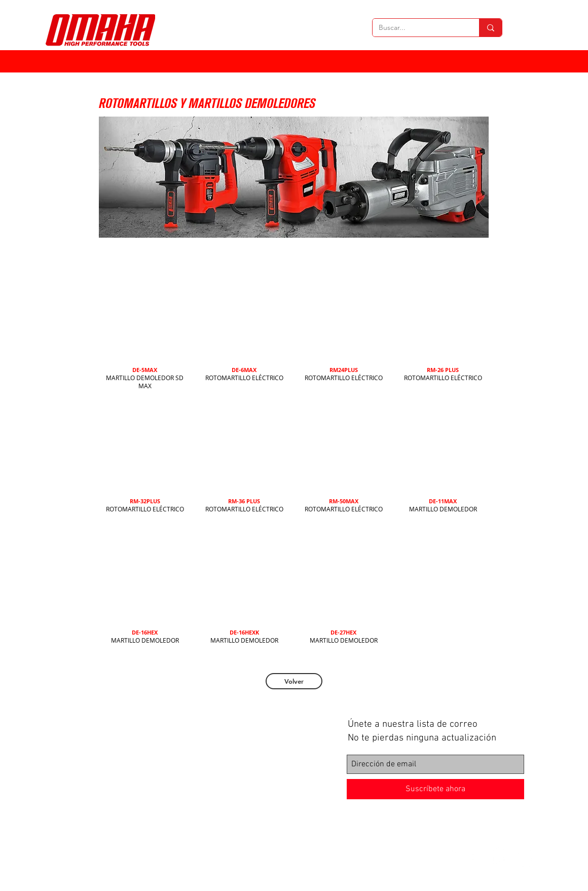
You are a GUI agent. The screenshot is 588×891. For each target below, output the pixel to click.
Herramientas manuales (146, 734)
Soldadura (126, 795)
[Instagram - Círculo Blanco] (473, 857)
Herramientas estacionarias (151, 752)
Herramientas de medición (149, 760)
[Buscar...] (418, 28)
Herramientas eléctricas (146, 726)
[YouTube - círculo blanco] (525, 857)
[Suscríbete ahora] (435, 789)
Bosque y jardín (133, 786)
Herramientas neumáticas (149, 743)
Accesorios (127, 803)
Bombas (123, 777)
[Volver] (294, 681)
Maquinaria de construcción (151, 769)
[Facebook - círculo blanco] (447, 857)
